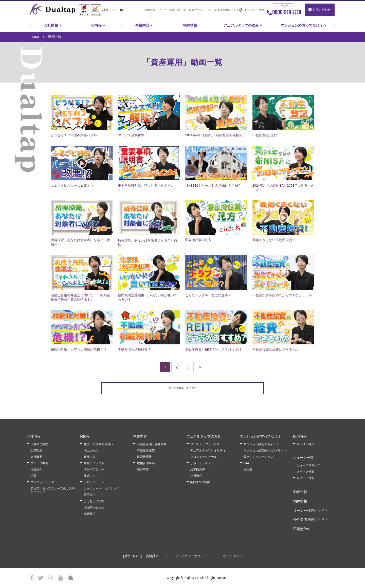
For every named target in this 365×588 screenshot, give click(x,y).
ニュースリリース (308, 465)
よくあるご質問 (94, 501)
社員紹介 (196, 475)
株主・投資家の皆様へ (98, 444)
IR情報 (99, 25)
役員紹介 (36, 469)
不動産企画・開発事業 (152, 444)
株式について (93, 475)
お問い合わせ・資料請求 (141, 555)
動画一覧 (300, 491)
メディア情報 (305, 471)
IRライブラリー (94, 469)
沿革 (33, 475)
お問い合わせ (320, 10)
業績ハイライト (94, 463)
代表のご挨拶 (39, 444)
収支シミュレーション (258, 456)
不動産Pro (301, 528)
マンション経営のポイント (261, 444)
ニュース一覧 (303, 457)
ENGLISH (251, 10)
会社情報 (53, 25)
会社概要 (36, 456)
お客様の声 (198, 469)
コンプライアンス (42, 482)
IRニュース (91, 450)
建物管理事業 (146, 463)
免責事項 (90, 513)
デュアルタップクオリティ (208, 450)
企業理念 (36, 450)
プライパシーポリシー (191, 555)
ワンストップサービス (205, 444)
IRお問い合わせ (94, 507)
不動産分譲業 (146, 450)
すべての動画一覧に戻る (183, 388)
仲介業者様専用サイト (222, 10)
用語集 (248, 469)
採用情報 (150, 10)
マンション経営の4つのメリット (265, 450)
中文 (262, 10)
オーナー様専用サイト (192, 10)
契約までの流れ (200, 482)
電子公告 (90, 494)
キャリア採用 (305, 444)
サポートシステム (202, 463)
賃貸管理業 (144, 456)
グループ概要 (39, 463)
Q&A (246, 463)
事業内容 (144, 25)
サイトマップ (233, 555)
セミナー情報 (167, 10)
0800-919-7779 (284, 12)
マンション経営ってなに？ (304, 25)
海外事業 (143, 469)
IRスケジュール (94, 482)
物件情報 (190, 25)
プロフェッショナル (203, 456)
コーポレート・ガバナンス (101, 488)
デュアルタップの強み (243, 25)
